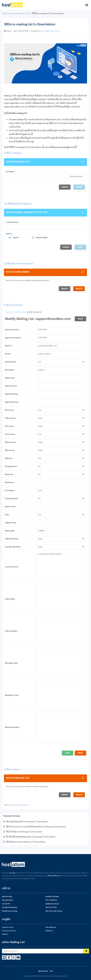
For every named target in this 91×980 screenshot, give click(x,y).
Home (5, 13)
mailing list (24, 805)
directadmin (14, 805)
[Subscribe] (86, 951)
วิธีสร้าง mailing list (14, 153)
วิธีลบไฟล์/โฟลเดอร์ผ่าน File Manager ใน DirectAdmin (27, 822)
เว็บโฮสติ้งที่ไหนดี (53, 876)
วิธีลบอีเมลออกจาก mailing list (20, 263)
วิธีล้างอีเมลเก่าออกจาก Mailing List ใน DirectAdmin (25, 842)
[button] (87, 5)
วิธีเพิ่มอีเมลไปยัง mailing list (19, 204)
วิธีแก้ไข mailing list (15, 305)
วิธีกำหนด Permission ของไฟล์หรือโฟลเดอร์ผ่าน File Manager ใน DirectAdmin (36, 827)
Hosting (12, 873)
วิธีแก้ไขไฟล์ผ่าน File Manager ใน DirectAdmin (24, 832)
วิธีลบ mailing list (13, 769)
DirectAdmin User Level (20, 13)
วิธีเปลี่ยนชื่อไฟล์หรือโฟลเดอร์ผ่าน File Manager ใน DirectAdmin (30, 837)
